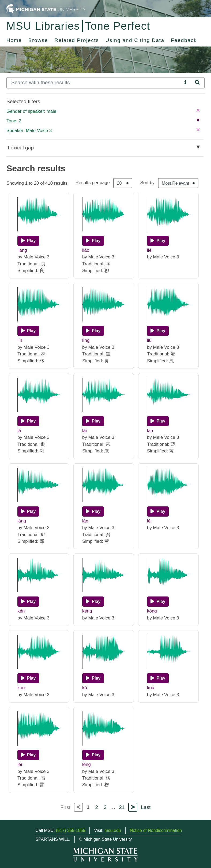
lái (84, 431)
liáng (22, 250)
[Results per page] (123, 183)
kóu (21, 688)
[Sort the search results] (178, 183)
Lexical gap (21, 148)
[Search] (94, 83)
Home (14, 40)
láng (22, 521)
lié (149, 250)
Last (146, 807)
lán (150, 431)
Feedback (184, 40)
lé (149, 521)
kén (21, 611)
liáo (86, 250)
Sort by (148, 183)
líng (86, 340)
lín (20, 340)
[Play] (28, 241)
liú (149, 340)
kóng (152, 611)
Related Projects (77, 40)
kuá (151, 688)
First (65, 807)
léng (86, 764)
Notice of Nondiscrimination (156, 830)
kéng (87, 611)
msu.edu (113, 830)
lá (19, 431)
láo (85, 521)
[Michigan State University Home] (46, 8)
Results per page (93, 183)
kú (85, 688)
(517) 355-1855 (71, 830)
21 (122, 807)
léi (20, 764)
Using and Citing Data (135, 40)
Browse (38, 40)
